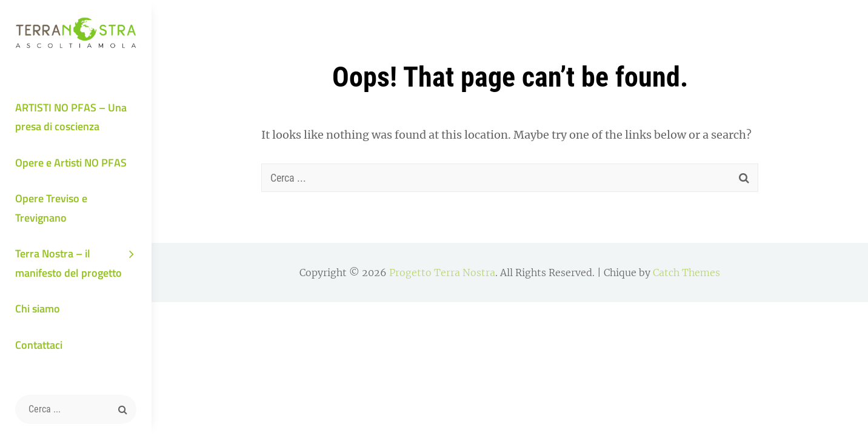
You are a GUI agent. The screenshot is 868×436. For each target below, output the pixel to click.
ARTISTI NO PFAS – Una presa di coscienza (71, 117)
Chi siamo (38, 309)
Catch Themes (686, 272)
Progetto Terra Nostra (442, 272)
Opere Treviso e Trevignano (51, 208)
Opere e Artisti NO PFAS (71, 163)
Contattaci (39, 345)
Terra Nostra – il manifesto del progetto (68, 263)
